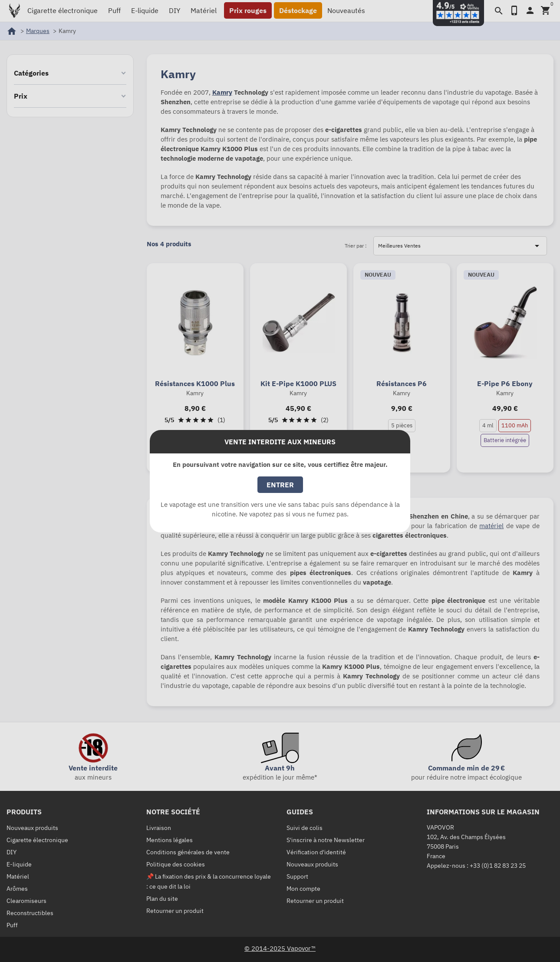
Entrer (280, 485)
